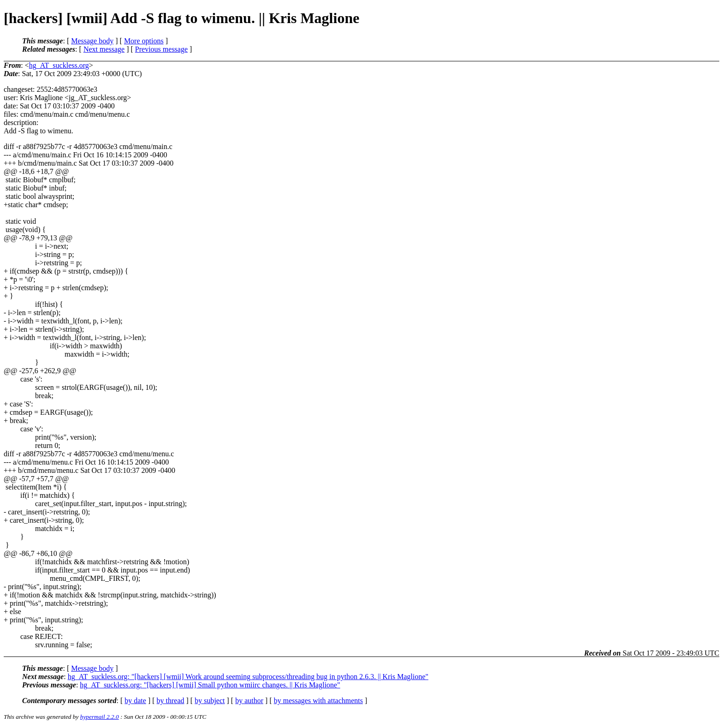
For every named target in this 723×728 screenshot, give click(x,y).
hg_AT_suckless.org (59, 65)
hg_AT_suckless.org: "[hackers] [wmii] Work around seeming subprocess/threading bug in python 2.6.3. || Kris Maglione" (248, 677)
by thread (171, 701)
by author (249, 701)
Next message (104, 49)
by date (135, 701)
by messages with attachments (318, 701)
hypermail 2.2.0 (100, 717)
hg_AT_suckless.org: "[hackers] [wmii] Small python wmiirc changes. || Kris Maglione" (210, 685)
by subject (210, 701)
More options (144, 41)
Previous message (161, 49)
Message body (92, 41)
